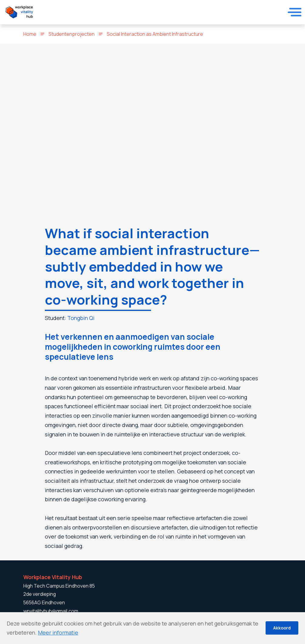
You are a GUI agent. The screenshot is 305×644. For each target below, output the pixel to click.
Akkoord (282, 628)
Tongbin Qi (81, 318)
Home (30, 34)
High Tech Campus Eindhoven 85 (59, 586)
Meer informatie (58, 632)
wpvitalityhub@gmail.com (51, 611)
